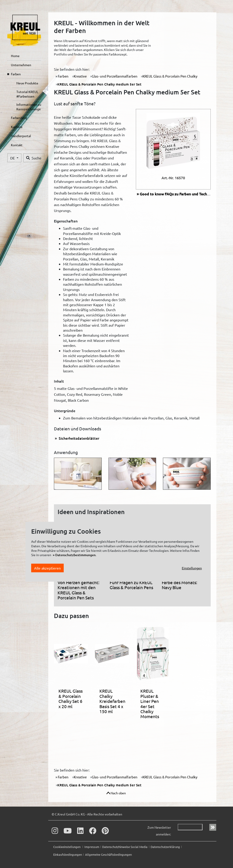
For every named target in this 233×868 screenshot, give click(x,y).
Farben (16, 74)
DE (13, 158)
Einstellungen (192, 568)
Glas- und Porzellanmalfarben (115, 76)
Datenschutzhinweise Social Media (125, 847)
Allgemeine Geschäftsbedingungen (108, 854)
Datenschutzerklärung (165, 847)
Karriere (17, 127)
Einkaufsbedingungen (68, 854)
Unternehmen (21, 65)
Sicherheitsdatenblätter (79, 438)
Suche (34, 158)
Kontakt (17, 145)
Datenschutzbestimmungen (75, 555)
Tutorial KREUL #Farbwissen (27, 94)
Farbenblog (19, 118)
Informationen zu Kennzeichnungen (29, 107)
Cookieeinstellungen (67, 847)
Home (15, 56)
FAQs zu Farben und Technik (176, 194)
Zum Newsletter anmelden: (159, 831)
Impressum (92, 847)
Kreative (80, 76)
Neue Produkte (27, 83)
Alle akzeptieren (47, 568)
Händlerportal (21, 136)
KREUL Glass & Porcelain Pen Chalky (170, 76)
